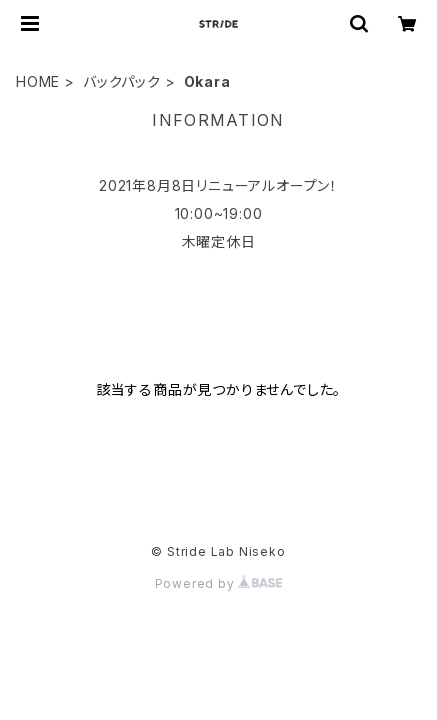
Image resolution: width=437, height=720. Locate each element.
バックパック (122, 81)
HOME (38, 81)
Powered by (219, 583)
